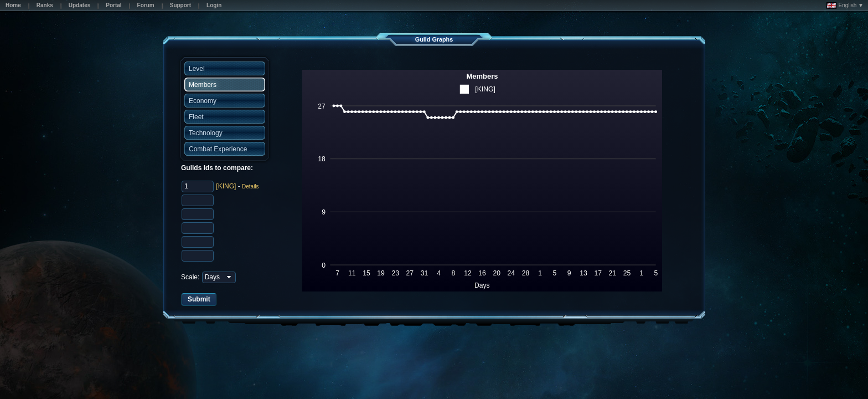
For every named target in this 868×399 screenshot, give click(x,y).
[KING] (226, 186)
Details (250, 186)
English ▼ (845, 6)
